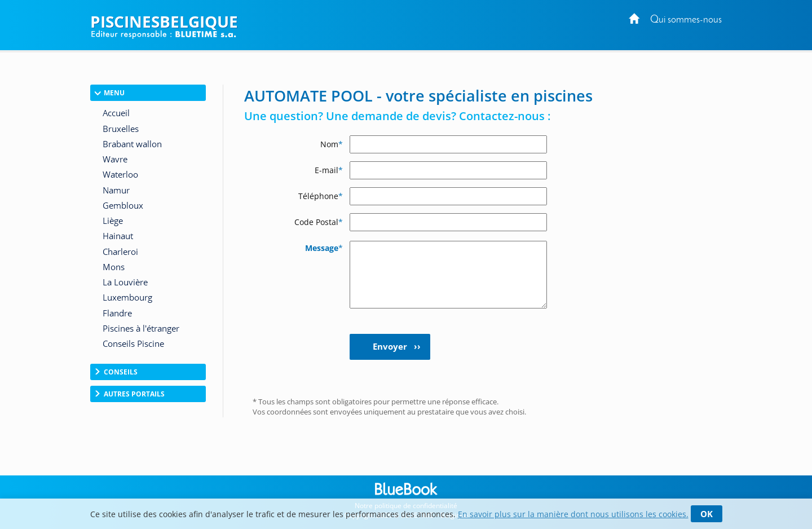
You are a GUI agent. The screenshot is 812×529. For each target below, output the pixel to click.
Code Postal (319, 222)
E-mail (329, 170)
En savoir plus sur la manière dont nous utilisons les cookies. (573, 514)
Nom (332, 144)
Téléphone (321, 196)
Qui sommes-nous (686, 20)
